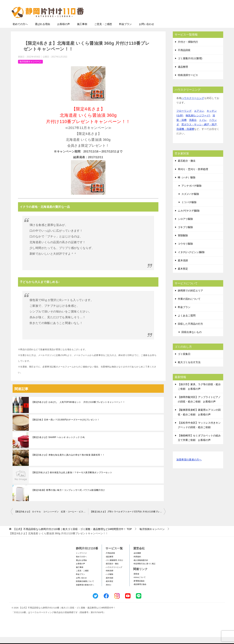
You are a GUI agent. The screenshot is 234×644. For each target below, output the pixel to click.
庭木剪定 (183, 276)
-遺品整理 (109, 564)
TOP (72, 536)
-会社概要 (137, 560)
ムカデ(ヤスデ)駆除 (189, 218)
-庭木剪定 (109, 588)
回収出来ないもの (192, 339)
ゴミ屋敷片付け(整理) (190, 65)
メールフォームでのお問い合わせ (190, 21)
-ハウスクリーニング (114, 574)
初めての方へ (20, 31)
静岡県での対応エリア (190, 298)
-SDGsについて (139, 584)
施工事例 (82, 31)
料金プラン (125, 31)
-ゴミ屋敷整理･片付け (114, 567)
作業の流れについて (189, 306)
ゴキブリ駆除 (185, 234)
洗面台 (193, 127)
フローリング (184, 118)
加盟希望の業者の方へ (189, 467)
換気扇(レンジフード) (198, 122)
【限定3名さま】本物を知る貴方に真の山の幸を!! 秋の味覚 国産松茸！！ (68, 462)
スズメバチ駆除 (190, 201)
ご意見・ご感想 (103, 31)
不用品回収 (184, 57)
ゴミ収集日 (184, 361)
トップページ (81, 560)
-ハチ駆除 (109, 581)
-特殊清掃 (109, 578)
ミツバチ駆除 (189, 209)
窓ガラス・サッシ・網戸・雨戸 (199, 131)
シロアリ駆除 (185, 226)
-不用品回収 (110, 560)
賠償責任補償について (85, 588)
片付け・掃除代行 (188, 49)
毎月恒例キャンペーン (30, 69)
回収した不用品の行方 (190, 331)
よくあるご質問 (187, 323)
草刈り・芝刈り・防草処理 (193, 176)
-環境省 (136, 581)
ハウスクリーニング (193, 105)
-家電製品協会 (139, 588)
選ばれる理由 (42, 31)
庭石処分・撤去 (187, 168)
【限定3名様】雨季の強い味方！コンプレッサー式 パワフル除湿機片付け (68, 497)
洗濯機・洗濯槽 (185, 136)
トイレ (203, 127)
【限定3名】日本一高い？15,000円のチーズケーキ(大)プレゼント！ (65, 427)
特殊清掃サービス (188, 82)
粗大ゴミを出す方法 (189, 369)
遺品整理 (183, 74)
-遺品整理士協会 (140, 591)
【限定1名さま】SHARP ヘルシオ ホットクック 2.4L (58, 444)
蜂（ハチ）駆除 (187, 184)
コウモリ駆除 (185, 251)
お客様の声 (64, 31)
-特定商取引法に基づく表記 (144, 571)
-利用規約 (137, 564)
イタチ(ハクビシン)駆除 (191, 259)
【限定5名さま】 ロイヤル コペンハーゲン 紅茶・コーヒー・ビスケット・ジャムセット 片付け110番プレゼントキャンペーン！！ (51, 519)
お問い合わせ (147, 31)
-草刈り (108, 592)
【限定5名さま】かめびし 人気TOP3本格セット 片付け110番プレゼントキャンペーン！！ (78, 409)
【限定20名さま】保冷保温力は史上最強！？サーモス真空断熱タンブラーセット (72, 479)
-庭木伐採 (109, 585)
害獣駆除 (183, 242)
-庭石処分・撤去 (112, 571)
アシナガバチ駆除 (192, 193)
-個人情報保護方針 (141, 567)
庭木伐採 (183, 267)
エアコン (199, 118)
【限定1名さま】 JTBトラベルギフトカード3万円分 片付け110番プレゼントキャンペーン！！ (128, 519)
